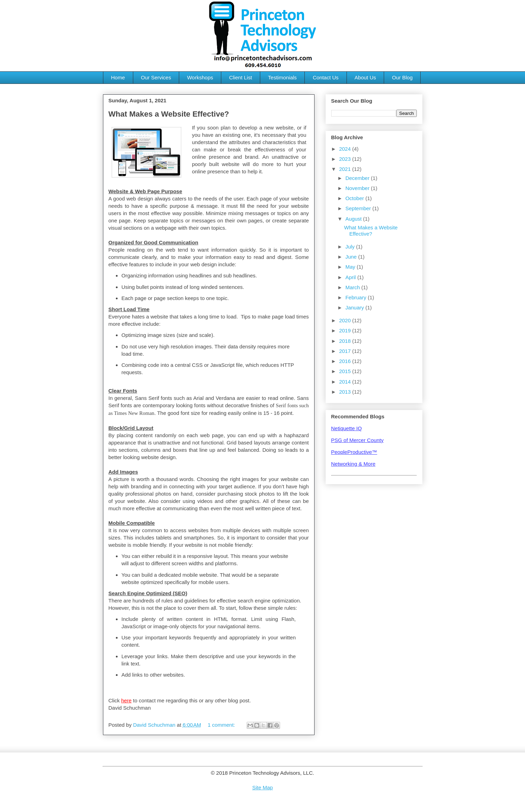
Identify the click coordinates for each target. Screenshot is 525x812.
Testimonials (282, 77)
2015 (346, 371)
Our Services (156, 77)
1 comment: (222, 725)
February (357, 297)
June (352, 257)
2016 (346, 361)
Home (118, 77)
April (351, 277)
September (359, 208)
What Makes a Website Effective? (169, 114)
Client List (240, 77)
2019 (346, 330)
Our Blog (402, 77)
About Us (365, 77)
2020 (346, 320)
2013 (346, 392)
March (353, 287)
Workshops (200, 77)
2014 (346, 382)
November (358, 188)
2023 (346, 159)
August (354, 219)
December (358, 178)
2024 (346, 149)
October (356, 198)
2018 (346, 341)
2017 (346, 351)
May (351, 267)
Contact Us (326, 77)
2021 (346, 169)
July (351, 247)
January (356, 308)
